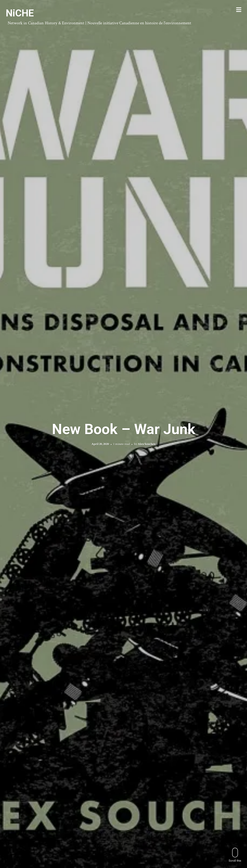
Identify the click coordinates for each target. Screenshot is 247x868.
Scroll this (235, 855)
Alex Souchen (147, 444)
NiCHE (20, 13)
